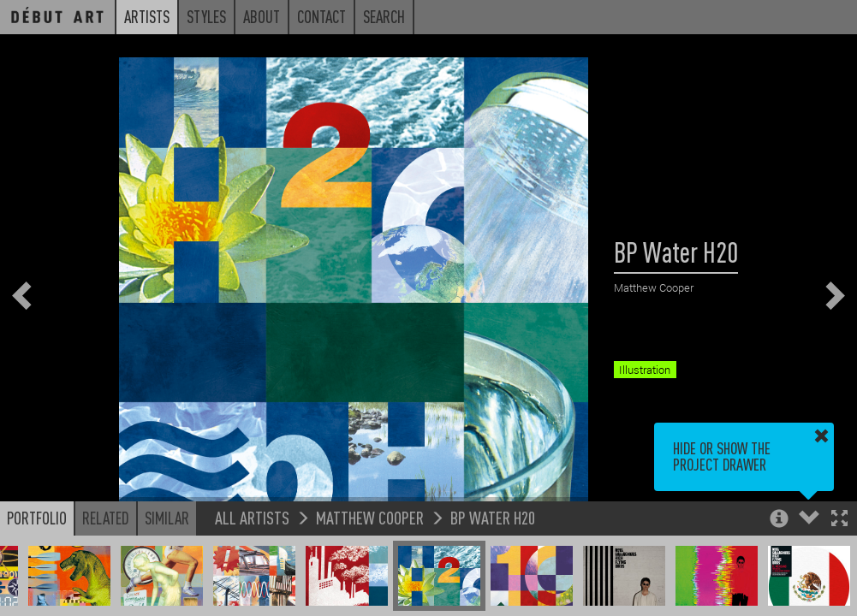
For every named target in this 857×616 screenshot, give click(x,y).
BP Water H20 (493, 517)
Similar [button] (167, 518)
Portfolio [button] (37, 518)
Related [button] (106, 518)
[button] (839, 520)
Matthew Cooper (370, 517)
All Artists (252, 517)
